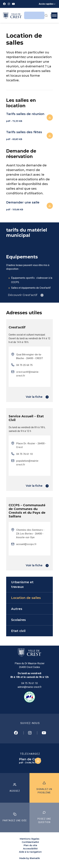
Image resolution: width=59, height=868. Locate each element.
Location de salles (26, 598)
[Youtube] (13, 4)
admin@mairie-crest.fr (30, 687)
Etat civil (18, 631)
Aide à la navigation (30, 852)
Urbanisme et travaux (22, 584)
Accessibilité (30, 849)
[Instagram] (9, 4)
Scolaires (18, 620)
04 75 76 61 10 (29, 683)
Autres (17, 609)
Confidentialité (30, 842)
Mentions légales (30, 839)
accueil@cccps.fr (26, 544)
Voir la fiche (34, 397)
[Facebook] (4, 4)
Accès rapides (46, 4)
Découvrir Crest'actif (23, 295)
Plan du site (30, 845)
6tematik (35, 858)
